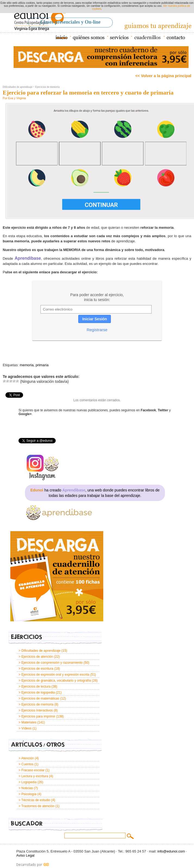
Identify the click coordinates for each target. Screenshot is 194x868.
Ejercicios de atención (37, 657)
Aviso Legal (25, 855)
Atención (28, 758)
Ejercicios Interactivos (37, 710)
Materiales (29, 722)
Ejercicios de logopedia (38, 692)
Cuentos (28, 764)
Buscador (55, 824)
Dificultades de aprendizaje (18, 87)
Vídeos (26, 728)
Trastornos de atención (38, 806)
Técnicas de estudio (36, 800)
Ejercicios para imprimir (38, 716)
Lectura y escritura (35, 776)
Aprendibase (28, 258)
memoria (26, 365)
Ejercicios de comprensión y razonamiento (52, 663)
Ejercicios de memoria (47, 87)
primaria (42, 365)
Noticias (27, 788)
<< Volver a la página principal (163, 76)
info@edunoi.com (171, 851)
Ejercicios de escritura (37, 669)
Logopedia (29, 782)
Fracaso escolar (33, 770)
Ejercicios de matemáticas (40, 698)
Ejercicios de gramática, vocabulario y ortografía (56, 681)
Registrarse (97, 330)
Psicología (29, 794)
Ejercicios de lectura (36, 687)
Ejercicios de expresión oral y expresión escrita (55, 675)
